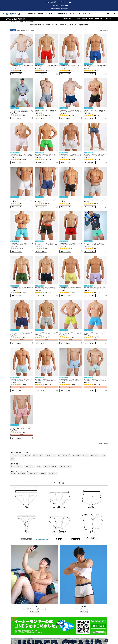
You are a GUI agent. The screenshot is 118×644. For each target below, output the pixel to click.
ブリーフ (14, 455)
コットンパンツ (33, 474)
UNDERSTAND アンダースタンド (22, 22)
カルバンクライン (65, 466)
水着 (103, 455)
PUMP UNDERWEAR (50, 466)
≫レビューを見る (34, 612)
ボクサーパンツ (38, 455)
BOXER (91, 19)
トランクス (76, 455)
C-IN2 (39, 466)
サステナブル (53, 474)
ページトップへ (107, 641)
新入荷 (13, 474)
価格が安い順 (24, 30)
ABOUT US (108, 19)
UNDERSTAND (29, 466)
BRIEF (79, 19)
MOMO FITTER (99, 19)
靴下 (12, 459)
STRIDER (85, 19)
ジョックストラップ (64, 455)
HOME (12, 22)
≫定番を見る (84, 612)
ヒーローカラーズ (16, 466)
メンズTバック (50, 455)
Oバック (85, 455)
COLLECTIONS (69, 19)
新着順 (18, 30)
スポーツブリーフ (25, 455)
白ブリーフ (22, 474)
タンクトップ (95, 455)
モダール (43, 474)
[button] (40, 14)
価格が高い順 (31, 30)
